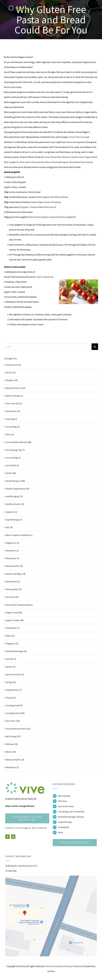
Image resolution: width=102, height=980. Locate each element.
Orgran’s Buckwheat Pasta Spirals (77, 162)
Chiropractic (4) (13, 411)
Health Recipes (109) (15, 481)
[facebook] (7, 837)
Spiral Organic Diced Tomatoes (46, 202)
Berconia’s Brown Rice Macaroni (56, 157)
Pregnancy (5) (12, 644)
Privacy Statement (74, 966)
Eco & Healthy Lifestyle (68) (18, 442)
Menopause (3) (12, 558)
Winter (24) (11, 752)
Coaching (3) (11, 419)
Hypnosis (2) (11, 512)
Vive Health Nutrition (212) (18, 729)
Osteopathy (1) (13, 628)
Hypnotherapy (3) (14, 520)
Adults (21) (11, 373)
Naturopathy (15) (14, 589)
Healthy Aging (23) (14, 496)
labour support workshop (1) (19, 535)
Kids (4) (9, 527)
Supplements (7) (14, 690)
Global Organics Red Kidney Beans (52, 197)
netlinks (51, 971)
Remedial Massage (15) (16, 651)
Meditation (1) (12, 551)
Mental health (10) (14, 566)
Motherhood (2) (13, 582)
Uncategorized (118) (15, 713)
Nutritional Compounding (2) (19, 605)
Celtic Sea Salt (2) (14, 403)
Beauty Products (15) (15, 388)
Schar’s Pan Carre (77, 137)
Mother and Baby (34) (15, 574)
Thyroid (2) (11, 698)
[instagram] (13, 837)
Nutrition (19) (12, 597)
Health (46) (11, 473)
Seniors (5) (11, 667)
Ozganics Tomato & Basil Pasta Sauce (38, 207)
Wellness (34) (12, 744)
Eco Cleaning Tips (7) (15, 450)
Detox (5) (10, 434)
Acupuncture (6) (13, 365)
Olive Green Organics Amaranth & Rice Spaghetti (53, 217)
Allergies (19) (12, 380)
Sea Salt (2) (11, 659)
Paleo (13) (10, 636)
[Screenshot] (51, 877)
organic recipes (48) (15, 620)
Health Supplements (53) (18, 489)
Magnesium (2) (12, 543)
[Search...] (48, 347)
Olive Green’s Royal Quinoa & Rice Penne (38, 162)
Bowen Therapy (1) (14, 396)
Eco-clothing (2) (13, 458)
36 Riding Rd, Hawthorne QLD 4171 (21, 866)
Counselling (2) (13, 427)
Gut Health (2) (12, 465)
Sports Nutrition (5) (15, 675)
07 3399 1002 (11, 871)
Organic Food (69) (14, 613)
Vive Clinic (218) (13, 721)
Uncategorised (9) (14, 705)
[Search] (95, 347)
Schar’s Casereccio (44, 277)
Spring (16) (11, 682)
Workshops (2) (12, 767)
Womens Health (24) (15, 760)
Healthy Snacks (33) (15, 504)
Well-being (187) (13, 736)
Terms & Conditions (55, 966)
